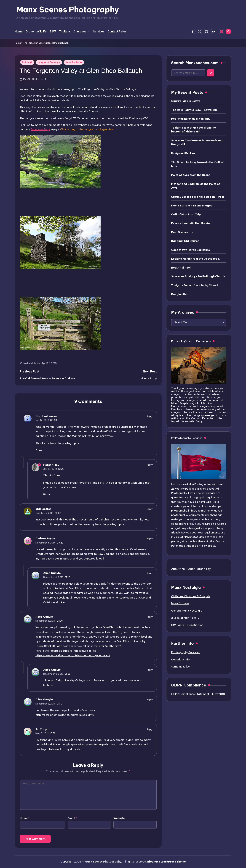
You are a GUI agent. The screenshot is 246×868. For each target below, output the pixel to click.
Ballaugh (27, 62)
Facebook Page (40, 129)
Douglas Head (181, 294)
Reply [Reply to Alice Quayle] (150, 573)
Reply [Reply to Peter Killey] (150, 465)
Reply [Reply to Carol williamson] (150, 416)
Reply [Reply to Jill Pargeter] (150, 729)
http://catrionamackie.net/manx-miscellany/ (65, 715)
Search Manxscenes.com (195, 63)
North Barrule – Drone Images (192, 206)
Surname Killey (180, 667)
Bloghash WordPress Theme (167, 862)
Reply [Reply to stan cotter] (150, 509)
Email (72, 818)
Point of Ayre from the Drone (191, 175)
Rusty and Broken (183, 153)
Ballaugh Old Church (185, 241)
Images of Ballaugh (49, 62)
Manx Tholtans (74, 62)
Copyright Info (180, 660)
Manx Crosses (180, 603)
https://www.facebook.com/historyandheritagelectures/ (73, 655)
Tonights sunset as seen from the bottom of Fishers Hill (194, 130)
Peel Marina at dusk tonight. (191, 119)
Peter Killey (51, 465)
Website (119, 818)
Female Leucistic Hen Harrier (191, 223)
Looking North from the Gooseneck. (195, 259)
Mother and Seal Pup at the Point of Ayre (196, 186)
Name (25, 818)
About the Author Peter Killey (191, 569)
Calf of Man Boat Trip (186, 214)
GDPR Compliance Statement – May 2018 (198, 694)
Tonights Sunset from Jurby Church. (195, 285)
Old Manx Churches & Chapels (191, 596)
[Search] (211, 73)
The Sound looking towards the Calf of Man (198, 164)
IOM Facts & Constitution (187, 625)
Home (18, 43)
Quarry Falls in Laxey (186, 101)
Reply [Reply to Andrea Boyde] (150, 539)
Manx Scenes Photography (68, 10)
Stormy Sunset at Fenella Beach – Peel (198, 197)
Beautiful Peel (181, 268)
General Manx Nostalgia (187, 611)
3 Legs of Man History (185, 618)
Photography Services (185, 652)
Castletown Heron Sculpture (191, 250)
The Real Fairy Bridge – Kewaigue (194, 110)
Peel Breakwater (183, 232)
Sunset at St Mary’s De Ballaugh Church (198, 276)
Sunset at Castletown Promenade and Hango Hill (197, 142)
